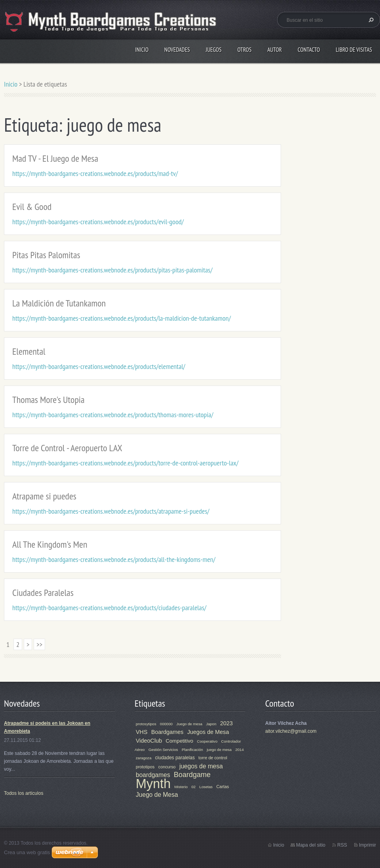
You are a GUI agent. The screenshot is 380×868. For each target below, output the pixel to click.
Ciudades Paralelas (43, 593)
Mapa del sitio (311, 845)
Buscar (370, 20)
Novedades (177, 50)
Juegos (214, 50)
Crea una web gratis (27, 852)
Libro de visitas (354, 50)
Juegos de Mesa (208, 732)
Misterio (181, 787)
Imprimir (368, 845)
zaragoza (143, 758)
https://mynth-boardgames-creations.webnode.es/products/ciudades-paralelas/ (109, 608)
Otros (245, 50)
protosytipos (146, 724)
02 (194, 787)
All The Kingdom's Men (50, 544)
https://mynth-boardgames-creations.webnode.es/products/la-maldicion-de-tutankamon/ (122, 318)
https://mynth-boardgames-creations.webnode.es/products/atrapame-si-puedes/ (111, 511)
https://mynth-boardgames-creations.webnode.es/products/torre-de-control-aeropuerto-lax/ (125, 463)
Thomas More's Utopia (48, 400)
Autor (274, 50)
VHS (142, 732)
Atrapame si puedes (44, 496)
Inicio (142, 50)
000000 (166, 724)
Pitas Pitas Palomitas (46, 255)
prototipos (145, 767)
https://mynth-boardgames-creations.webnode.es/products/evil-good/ (98, 222)
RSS (342, 845)
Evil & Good (32, 207)
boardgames (153, 775)
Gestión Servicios (163, 750)
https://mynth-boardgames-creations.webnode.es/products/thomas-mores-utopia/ (113, 415)
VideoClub (149, 741)
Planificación (192, 750)
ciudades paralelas (175, 758)
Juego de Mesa (157, 795)
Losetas (206, 787)
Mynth (153, 784)
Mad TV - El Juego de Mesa (55, 158)
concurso (167, 767)
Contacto (309, 50)
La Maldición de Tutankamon (59, 303)
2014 (239, 750)
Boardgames (167, 732)
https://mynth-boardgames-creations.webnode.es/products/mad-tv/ (95, 173)
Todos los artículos (24, 793)
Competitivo (180, 741)
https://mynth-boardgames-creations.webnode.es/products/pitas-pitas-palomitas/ (112, 270)
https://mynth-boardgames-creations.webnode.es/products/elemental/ (99, 366)
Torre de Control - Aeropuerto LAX (67, 448)
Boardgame (192, 775)
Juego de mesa (189, 724)
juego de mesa (219, 750)
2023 (226, 723)
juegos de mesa (201, 766)
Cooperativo (207, 741)
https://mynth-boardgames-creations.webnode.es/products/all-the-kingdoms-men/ (114, 559)
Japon (211, 724)
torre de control (213, 758)
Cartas (223, 787)
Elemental (29, 351)
